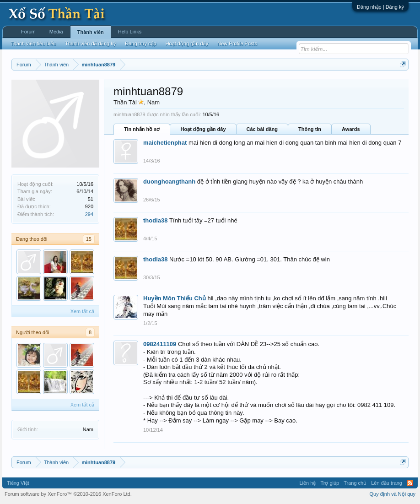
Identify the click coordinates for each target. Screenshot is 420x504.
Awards (351, 129)
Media (56, 32)
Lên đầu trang (387, 483)
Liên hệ (307, 483)
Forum (28, 32)
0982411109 (160, 344)
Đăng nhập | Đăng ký (380, 7)
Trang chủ (355, 483)
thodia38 (155, 220)
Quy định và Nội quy (393, 494)
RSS (410, 483)
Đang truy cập (140, 43)
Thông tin (310, 129)
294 (89, 214)
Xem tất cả (82, 311)
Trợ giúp (330, 483)
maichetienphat (165, 143)
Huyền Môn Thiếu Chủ (175, 298)
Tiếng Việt (18, 483)
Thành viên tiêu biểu (33, 43)
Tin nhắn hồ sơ (142, 129)
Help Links (130, 32)
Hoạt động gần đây (203, 129)
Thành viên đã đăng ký (90, 43)
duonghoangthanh (169, 182)
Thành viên (91, 32)
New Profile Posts (237, 43)
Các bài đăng (262, 129)
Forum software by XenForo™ (68, 494)
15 (89, 239)
